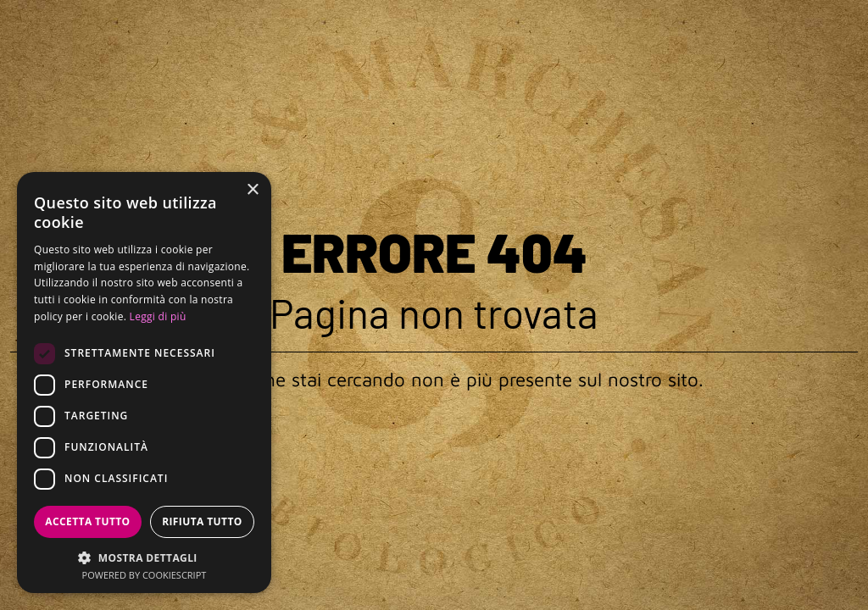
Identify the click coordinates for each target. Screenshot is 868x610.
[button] (144, 557)
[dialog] (144, 383)
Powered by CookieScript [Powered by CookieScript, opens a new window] (145, 575)
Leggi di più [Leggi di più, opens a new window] (158, 316)
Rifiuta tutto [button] (202, 521)
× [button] (252, 190)
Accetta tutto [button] (87, 521)
